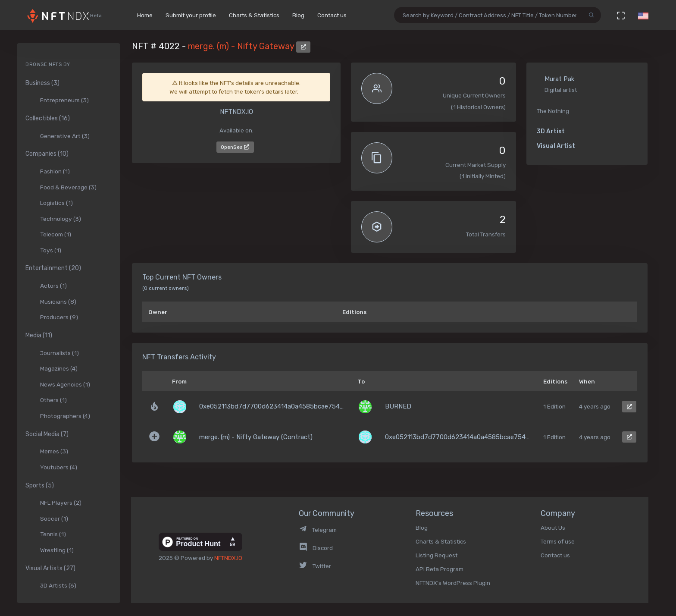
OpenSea (235, 147)
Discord (316, 548)
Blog (422, 528)
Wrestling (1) (57, 550)
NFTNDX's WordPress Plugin (453, 583)
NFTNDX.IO (228, 558)
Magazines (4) (59, 368)
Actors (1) (53, 286)
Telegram (318, 530)
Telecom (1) (56, 234)
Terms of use (558, 541)
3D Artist (551, 131)
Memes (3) (54, 451)
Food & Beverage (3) (68, 187)
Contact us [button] (332, 15)
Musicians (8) (58, 302)
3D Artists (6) (58, 585)
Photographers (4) (65, 416)
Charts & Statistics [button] (254, 15)
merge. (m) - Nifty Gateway (242, 46)
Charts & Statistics (441, 541)
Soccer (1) (54, 519)
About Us (553, 528)
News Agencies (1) (65, 384)
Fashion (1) (55, 171)
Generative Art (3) (65, 136)
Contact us (555, 555)
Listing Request (437, 555)
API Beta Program (440, 569)
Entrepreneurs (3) (64, 100)
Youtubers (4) (59, 467)
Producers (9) (59, 317)
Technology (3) (61, 219)
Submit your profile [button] (191, 15)
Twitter (315, 566)
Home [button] (145, 15)
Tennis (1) (53, 534)
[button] (643, 15)
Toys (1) (51, 250)
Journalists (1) (59, 353)
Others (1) (53, 400)
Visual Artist (556, 146)
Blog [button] (298, 15)
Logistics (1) (56, 203)
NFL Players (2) (61, 503)
